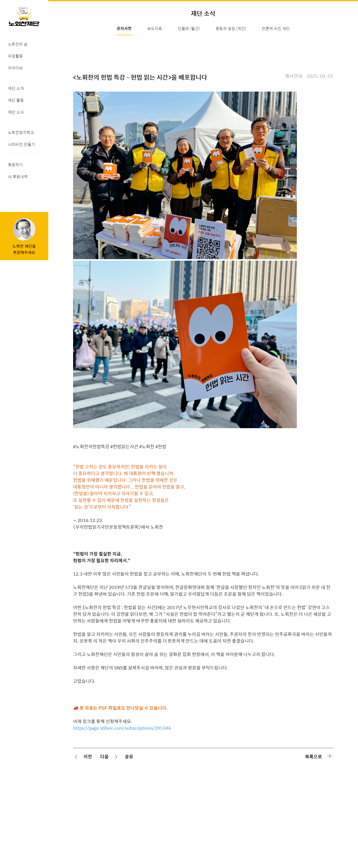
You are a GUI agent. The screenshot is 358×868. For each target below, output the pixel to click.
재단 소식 (16, 112)
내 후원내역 (18, 177)
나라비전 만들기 (22, 144)
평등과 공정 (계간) (231, 28)
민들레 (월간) (189, 28)
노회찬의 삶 (18, 44)
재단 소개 (16, 88)
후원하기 (15, 165)
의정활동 (15, 56)
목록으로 (313, 756)
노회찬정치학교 (21, 132)
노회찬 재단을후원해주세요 (24, 249)
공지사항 (124, 28)
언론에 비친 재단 (276, 28)
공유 (129, 756)
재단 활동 (16, 100)
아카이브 (15, 68)
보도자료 (155, 28)
